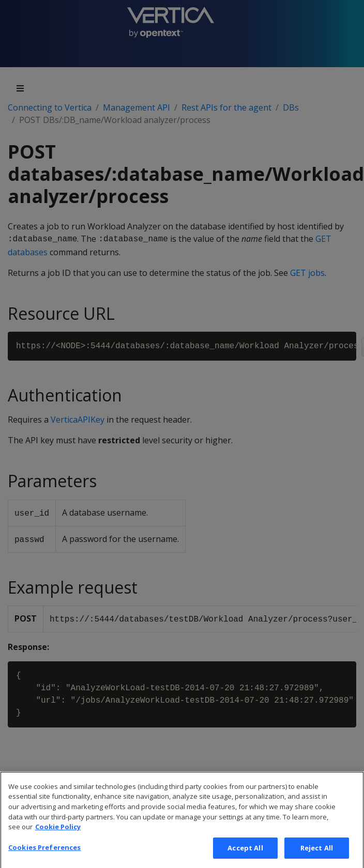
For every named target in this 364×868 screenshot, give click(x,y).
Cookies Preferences (44, 857)
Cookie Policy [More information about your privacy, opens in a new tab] (58, 837)
